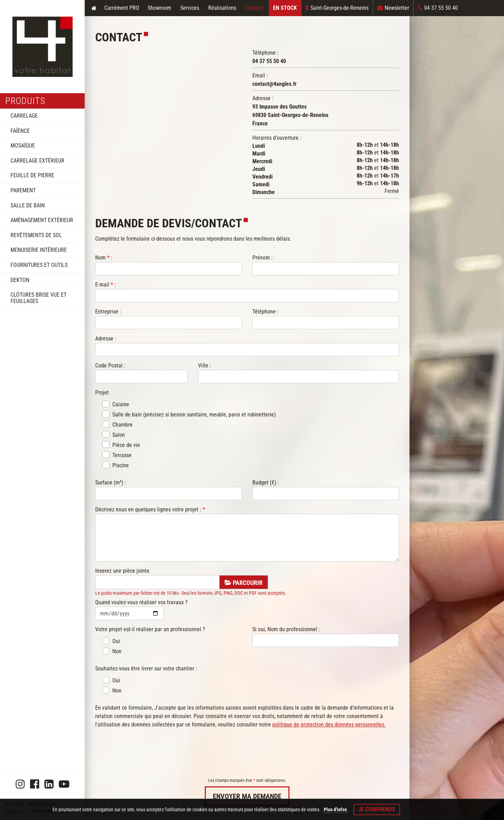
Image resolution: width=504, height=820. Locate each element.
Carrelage (24, 116)
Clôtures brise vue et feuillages (38, 298)
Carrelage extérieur (37, 161)
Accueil (94, 8)
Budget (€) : (266, 483)
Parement (23, 190)
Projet (103, 392)
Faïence (20, 131)
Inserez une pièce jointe (122, 571)
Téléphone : (265, 312)
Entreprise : (108, 312)
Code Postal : (110, 366)
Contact (254, 8)
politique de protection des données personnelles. (329, 725)
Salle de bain (28, 205)
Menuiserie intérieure (39, 250)
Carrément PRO (122, 8)
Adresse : (106, 339)
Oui (111, 641)
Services (190, 8)
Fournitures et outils (39, 265)
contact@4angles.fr (274, 84)
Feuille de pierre (32, 175)
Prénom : (262, 258)
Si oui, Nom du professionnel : (286, 629)
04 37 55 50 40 (269, 61)
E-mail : (106, 285)
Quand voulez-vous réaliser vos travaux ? (141, 602)
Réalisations (222, 8)
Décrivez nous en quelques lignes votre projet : (150, 509)
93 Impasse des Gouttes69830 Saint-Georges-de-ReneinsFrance (290, 115)
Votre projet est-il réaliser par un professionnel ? (150, 629)
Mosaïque (23, 146)
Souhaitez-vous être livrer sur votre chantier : (146, 669)
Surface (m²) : (111, 483)
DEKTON (20, 280)
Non (112, 651)
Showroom (159, 8)
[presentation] (148, 753)
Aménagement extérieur (42, 220)
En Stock (285, 8)
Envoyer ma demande (247, 796)
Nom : (104, 258)
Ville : (205, 366)
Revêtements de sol (36, 235)
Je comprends (377, 809)
